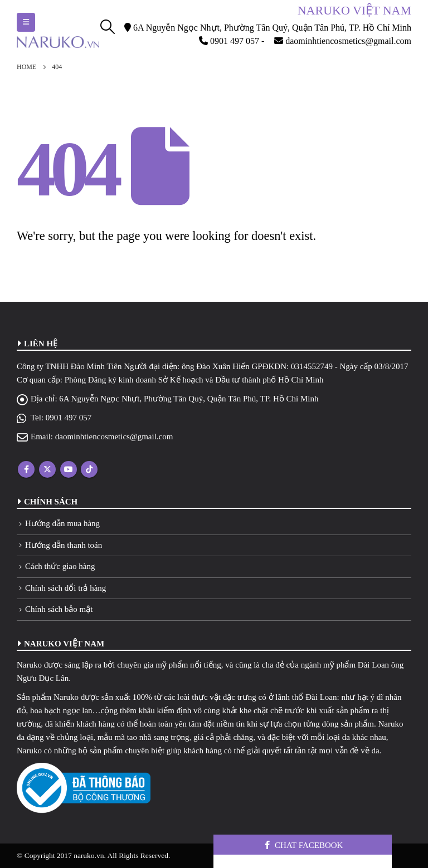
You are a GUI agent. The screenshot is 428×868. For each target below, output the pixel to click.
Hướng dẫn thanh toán (64, 545)
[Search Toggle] (108, 27)
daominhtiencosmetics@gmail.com (114, 437)
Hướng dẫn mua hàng (62, 523)
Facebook (26, 469)
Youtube (69, 469)
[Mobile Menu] (26, 22)
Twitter (47, 469)
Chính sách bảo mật (59, 609)
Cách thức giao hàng (60, 566)
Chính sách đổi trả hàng (65, 588)
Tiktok (89, 469)
